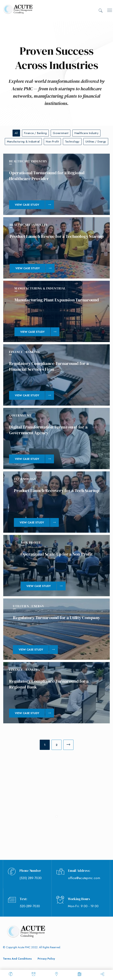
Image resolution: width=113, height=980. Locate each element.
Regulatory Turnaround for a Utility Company (56, 618)
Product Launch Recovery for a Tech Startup (56, 490)
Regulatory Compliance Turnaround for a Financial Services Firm (49, 366)
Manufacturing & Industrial (23, 142)
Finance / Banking (35, 133)
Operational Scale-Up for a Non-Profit (57, 554)
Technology (72, 142)
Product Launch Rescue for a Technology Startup (57, 236)
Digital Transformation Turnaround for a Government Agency (48, 430)
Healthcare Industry (86, 133)
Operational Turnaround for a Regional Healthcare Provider (47, 176)
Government (61, 133)
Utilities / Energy (96, 142)
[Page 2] (56, 745)
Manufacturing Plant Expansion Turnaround (57, 300)
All (16, 133)
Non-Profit (52, 142)
